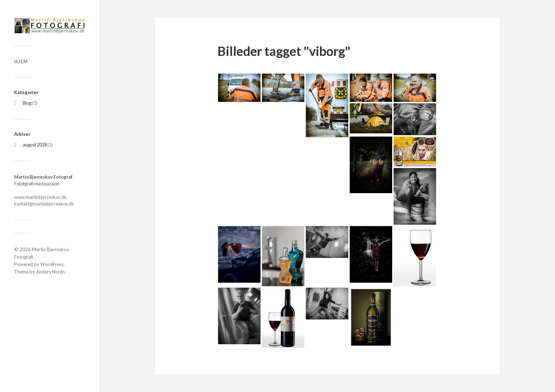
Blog (27, 103)
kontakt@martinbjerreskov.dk (44, 204)
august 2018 (35, 145)
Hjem (21, 62)
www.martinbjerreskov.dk (40, 197)
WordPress (52, 264)
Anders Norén (50, 272)
